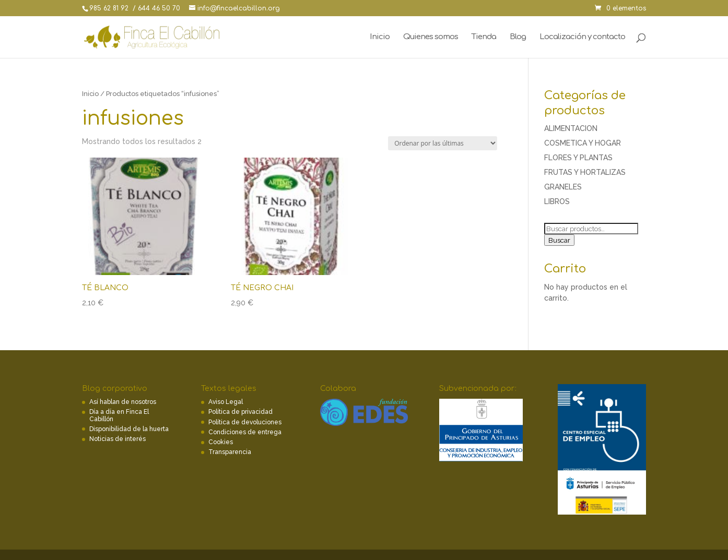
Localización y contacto (582, 37)
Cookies (221, 442)
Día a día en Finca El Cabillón (119, 415)
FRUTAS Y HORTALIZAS (585, 172)
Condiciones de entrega (245, 432)
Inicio (380, 37)
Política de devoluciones (245, 422)
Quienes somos (431, 37)
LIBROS (557, 201)
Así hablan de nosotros (123, 402)
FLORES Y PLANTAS (578, 158)
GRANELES (563, 187)
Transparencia (230, 452)
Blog (518, 37)
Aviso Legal (226, 402)
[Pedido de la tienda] (443, 143)
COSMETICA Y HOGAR (583, 143)
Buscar (559, 240)
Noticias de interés (118, 439)
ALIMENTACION (571, 128)
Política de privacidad (240, 412)
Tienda (484, 37)
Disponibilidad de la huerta (129, 429)
